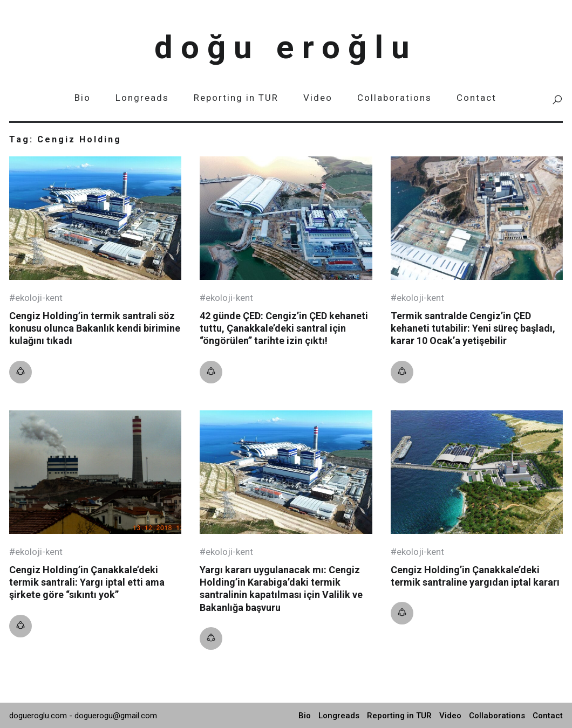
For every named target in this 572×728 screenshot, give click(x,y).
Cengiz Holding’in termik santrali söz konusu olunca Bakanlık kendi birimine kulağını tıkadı (95, 328)
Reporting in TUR (236, 98)
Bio (83, 98)
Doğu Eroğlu (286, 47)
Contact (476, 98)
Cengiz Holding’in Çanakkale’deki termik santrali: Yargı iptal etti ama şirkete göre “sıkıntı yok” (87, 582)
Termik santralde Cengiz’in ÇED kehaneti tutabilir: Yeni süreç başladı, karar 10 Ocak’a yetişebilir (473, 328)
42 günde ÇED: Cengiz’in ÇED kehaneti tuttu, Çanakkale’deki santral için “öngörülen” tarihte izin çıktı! (284, 328)
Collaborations (394, 98)
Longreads (142, 98)
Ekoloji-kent (39, 298)
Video (318, 98)
